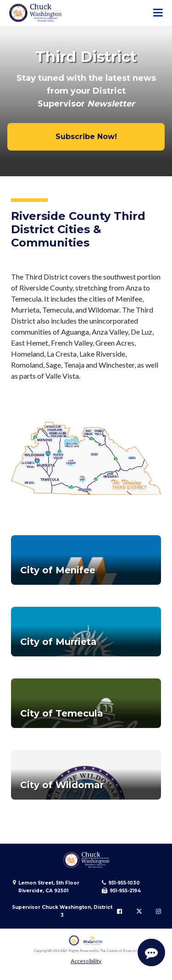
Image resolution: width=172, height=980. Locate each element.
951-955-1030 (124, 883)
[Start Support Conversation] (151, 952)
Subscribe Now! (86, 137)
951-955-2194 (125, 891)
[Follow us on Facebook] (119, 911)
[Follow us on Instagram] (158, 911)
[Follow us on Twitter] (139, 911)
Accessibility (86, 961)
